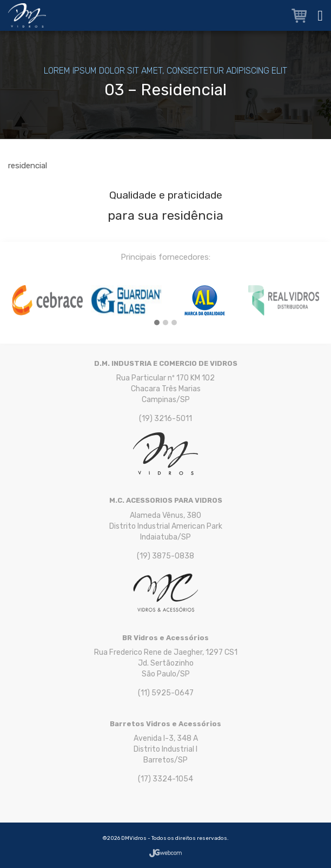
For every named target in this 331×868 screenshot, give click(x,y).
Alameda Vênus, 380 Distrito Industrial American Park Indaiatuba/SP (166, 526)
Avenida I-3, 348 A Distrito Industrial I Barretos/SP (166, 749)
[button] (157, 323)
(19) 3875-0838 (165, 556)
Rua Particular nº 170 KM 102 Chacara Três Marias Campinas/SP (165, 389)
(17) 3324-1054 (165, 779)
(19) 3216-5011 (165, 419)
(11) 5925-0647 (166, 693)
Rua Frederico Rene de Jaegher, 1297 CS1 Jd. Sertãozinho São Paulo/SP (166, 663)
